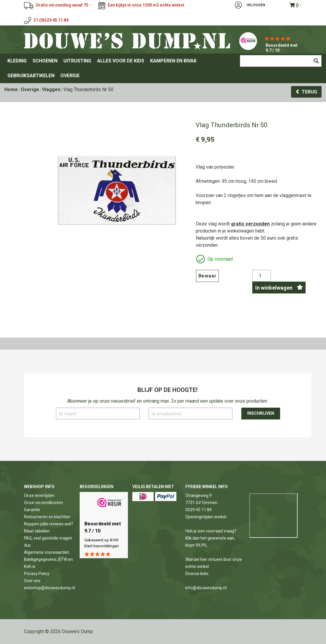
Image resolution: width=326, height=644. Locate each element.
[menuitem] (17, 61)
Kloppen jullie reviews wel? (49, 524)
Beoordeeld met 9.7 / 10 (282, 48)
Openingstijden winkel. (206, 517)
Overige (30, 89)
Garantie (32, 510)
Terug (309, 92)
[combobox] (281, 61)
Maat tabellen (37, 531)
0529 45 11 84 (199, 510)
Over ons (32, 581)
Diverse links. (197, 574)
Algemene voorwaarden (47, 552)
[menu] (163, 68)
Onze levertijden (39, 495)
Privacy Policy (37, 574)
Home (11, 89)
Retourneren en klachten (47, 517)
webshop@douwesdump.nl (49, 588)
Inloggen (256, 5)
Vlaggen (51, 89)
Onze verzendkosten (44, 503)
